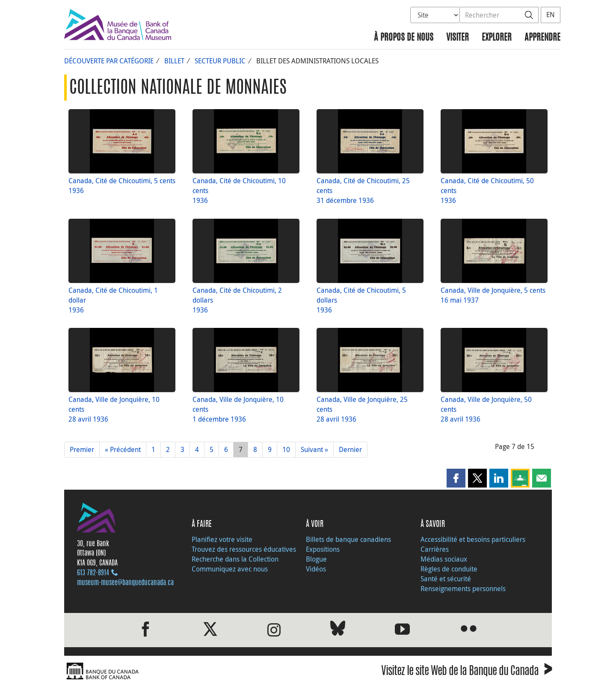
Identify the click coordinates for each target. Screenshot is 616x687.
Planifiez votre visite (222, 539)
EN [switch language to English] (551, 15)
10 (286, 449)
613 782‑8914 (93, 573)
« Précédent (123, 449)
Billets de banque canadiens (348, 539)
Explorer (497, 38)
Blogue (316, 559)
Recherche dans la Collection (235, 559)
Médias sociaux (444, 559)
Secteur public (220, 61)
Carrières (435, 549)
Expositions (323, 549)
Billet (174, 61)
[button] (456, 478)
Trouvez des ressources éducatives (244, 549)
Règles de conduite (449, 569)
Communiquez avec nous (230, 569)
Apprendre (542, 38)
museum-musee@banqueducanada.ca (125, 583)
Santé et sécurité (446, 579)
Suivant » (314, 449)
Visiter (458, 38)
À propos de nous (404, 38)
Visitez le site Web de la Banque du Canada (466, 672)
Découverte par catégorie (109, 61)
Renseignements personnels (463, 589)
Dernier (350, 449)
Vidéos (316, 569)
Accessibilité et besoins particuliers (473, 539)
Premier (82, 449)
